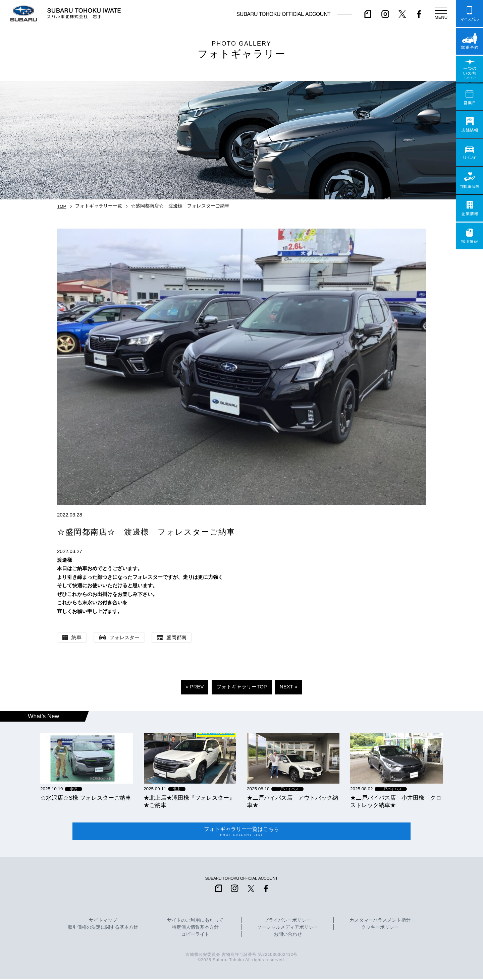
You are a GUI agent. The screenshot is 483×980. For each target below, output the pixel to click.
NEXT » (288, 687)
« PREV (195, 687)
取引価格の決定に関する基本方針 (103, 928)
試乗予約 (470, 41)
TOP (62, 206)
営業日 (470, 97)
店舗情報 (470, 125)
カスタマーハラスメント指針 (380, 921)
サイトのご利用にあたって (195, 921)
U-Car (470, 152)
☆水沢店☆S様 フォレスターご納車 (86, 798)
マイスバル (470, 13)
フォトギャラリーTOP (242, 687)
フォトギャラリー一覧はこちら (241, 832)
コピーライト (195, 935)
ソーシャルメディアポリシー (287, 928)
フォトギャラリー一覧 (99, 206)
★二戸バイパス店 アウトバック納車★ (292, 801)
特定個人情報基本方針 (195, 928)
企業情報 (470, 208)
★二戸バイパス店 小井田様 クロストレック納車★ (396, 801)
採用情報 (470, 236)
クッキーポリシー (380, 928)
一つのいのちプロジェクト (470, 69)
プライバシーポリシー (287, 921)
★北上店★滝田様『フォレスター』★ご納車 (189, 801)
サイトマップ (103, 921)
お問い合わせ (288, 935)
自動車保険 (470, 180)
